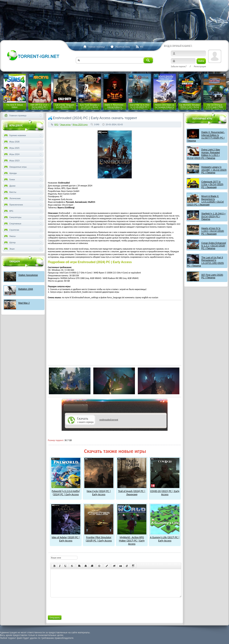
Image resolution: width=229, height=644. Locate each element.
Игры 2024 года (80, 124)
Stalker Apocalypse (28, 275)
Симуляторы (12, 217)
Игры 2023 (12, 161)
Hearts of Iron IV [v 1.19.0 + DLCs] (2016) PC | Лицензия (213, 231)
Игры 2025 (12, 148)
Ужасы (10, 236)
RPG (56, 124)
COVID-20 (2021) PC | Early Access (165, 491)
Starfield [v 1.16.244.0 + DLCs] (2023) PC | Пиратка (213, 216)
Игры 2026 (12, 142)
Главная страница (15, 116)
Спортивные (12, 224)
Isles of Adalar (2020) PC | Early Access (66, 538)
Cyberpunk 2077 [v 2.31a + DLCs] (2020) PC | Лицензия (212, 185)
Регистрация (200, 66)
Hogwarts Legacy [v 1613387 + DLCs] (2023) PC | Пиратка (214, 170)
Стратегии (11, 230)
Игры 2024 (12, 154)
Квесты (10, 192)
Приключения (13, 205)
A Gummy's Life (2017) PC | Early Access (165, 538)
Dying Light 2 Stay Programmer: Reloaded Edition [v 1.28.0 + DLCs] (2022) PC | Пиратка (203, 154)
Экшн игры (65, 124)
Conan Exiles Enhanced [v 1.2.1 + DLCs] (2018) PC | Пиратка (214, 246)
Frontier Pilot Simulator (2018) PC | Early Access (99, 538)
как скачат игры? (76, 409)
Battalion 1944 (26, 289)
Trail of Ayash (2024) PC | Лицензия (132, 491)
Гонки (9, 179)
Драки (10, 186)
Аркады (10, 173)
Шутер (10, 242)
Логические (12, 198)
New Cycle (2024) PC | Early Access (99, 491)
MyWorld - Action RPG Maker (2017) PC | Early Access (132, 539)
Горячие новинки (15, 135)
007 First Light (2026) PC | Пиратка (212, 276)
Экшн (9, 249)
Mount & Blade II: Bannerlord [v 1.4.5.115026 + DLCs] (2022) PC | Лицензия (205, 200)
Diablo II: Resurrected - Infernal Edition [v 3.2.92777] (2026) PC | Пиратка (206, 136)
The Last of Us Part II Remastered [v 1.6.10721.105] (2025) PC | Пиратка (205, 262)
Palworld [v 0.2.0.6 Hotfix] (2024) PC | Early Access (66, 491)
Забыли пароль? (179, 66)
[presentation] (79, 606)
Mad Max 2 (24, 303)
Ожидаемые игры (15, 167)
